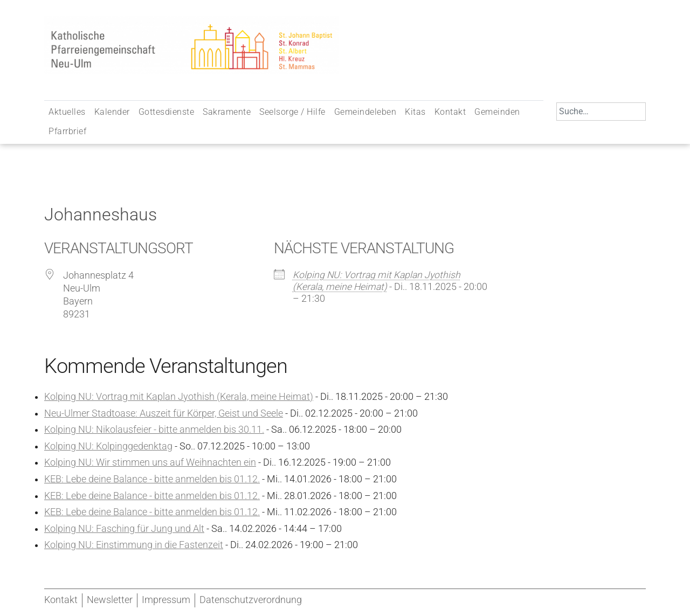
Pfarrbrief (67, 131)
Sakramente (227, 112)
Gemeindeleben (365, 112)
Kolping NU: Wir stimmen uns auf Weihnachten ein (150, 462)
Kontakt (450, 112)
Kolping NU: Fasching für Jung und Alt (124, 529)
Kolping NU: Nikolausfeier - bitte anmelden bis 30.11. (154, 430)
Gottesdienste (167, 112)
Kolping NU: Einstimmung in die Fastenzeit (134, 545)
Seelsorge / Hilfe (292, 112)
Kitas (415, 112)
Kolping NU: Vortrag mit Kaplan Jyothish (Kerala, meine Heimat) (179, 397)
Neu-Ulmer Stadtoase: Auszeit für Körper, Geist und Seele (164, 413)
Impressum (166, 600)
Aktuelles (67, 112)
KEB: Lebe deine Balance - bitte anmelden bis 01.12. (152, 479)
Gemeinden (497, 112)
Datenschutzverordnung (251, 600)
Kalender (112, 112)
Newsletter (110, 600)
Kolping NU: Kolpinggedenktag (108, 446)
